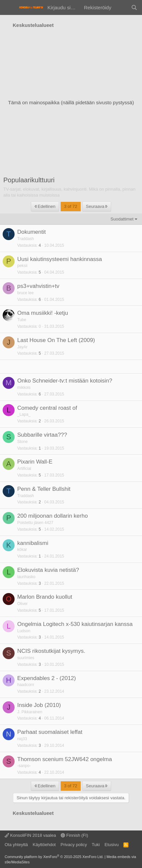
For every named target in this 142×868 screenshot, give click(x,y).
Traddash (26, 239)
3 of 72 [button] (71, 206)
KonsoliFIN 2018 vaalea (30, 835)
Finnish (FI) (74, 835)
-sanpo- (24, 766)
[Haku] (134, 7)
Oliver (22, 604)
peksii (22, 266)
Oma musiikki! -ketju (43, 313)
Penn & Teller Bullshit (44, 489)
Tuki (96, 845)
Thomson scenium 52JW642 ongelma (65, 759)
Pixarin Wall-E (35, 462)
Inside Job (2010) (39, 705)
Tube (22, 320)
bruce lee (25, 293)
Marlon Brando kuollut (45, 597)
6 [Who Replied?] (40, 300)
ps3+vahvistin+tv (38, 286)
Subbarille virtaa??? (42, 435)
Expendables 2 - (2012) (47, 678)
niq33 (22, 739)
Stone (22, 442)
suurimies (26, 658)
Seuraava (97, 206)
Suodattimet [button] (122, 219)
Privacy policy (73, 845)
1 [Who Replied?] (40, 448)
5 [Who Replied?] (40, 272)
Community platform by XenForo (54, 857)
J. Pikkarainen (30, 712)
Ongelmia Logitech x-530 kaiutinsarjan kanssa (75, 624)
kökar (22, 550)
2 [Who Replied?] (40, 421)
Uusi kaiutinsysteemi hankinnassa (60, 259)
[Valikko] (9, 8)
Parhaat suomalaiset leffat (50, 732)
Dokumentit (32, 232)
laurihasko (26, 577)
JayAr (22, 347)
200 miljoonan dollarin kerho (53, 516)
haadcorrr (26, 685)
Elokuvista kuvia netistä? (48, 570)
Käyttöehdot (44, 845)
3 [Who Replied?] (40, 583)
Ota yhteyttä (16, 845)
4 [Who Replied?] (40, 245)
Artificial (24, 469)
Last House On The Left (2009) (56, 340)
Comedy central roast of (47, 408)
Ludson (24, 631)
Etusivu (112, 845)
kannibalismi (33, 543)
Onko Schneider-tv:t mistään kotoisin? (65, 381)
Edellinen (45, 206)
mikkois (24, 388)
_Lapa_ (24, 414)
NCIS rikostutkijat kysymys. (51, 651)
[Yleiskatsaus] (121, 7)
